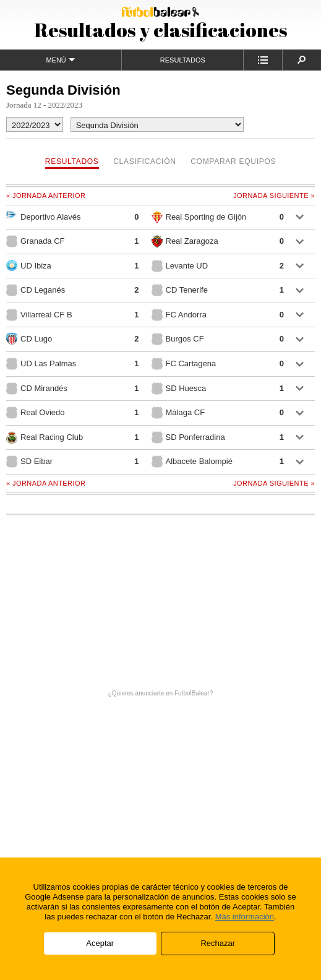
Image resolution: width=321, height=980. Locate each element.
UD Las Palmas (41, 364)
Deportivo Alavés (44, 216)
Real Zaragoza (185, 241)
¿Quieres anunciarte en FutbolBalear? (161, 693)
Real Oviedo (36, 413)
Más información (245, 917)
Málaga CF (178, 413)
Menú (60, 60)
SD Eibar (29, 462)
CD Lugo (29, 339)
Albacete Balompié (192, 462)
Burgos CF (178, 339)
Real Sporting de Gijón (199, 217)
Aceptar (100, 943)
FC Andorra (179, 315)
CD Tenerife (180, 290)
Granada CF (36, 241)
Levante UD (180, 266)
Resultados (183, 60)
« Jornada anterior (46, 196)
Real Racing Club (45, 437)
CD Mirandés (37, 389)
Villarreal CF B (39, 315)
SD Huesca (179, 389)
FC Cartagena (184, 364)
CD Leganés (36, 290)
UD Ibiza (29, 265)
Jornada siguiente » (274, 196)
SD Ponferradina (188, 437)
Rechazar (218, 943)
